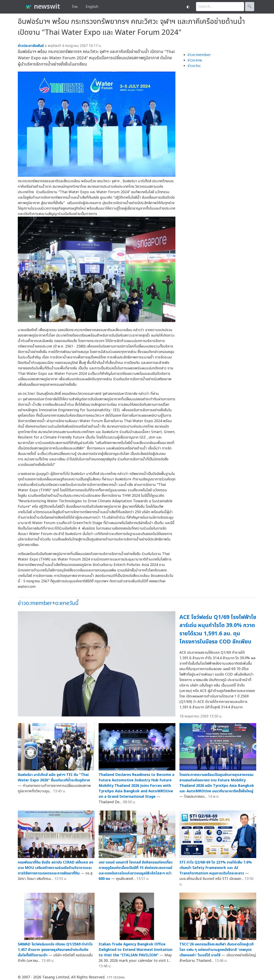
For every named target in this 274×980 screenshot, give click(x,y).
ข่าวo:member (199, 55)
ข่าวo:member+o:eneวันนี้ (48, 603)
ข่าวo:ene (195, 60)
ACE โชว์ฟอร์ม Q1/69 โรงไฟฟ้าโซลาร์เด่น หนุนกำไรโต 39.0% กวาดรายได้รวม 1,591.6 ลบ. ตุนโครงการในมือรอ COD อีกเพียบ (218, 630)
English (92, 7)
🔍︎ (250, 7)
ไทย (75, 7)
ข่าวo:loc (194, 66)
